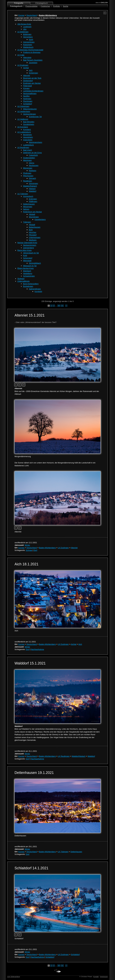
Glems (32, 163)
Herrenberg (28, 37)
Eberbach (27, 271)
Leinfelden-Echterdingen (33, 91)
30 (59, 306)
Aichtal (26, 68)
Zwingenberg (29, 248)
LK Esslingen (23, 65)
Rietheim (33, 171)
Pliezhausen (28, 176)
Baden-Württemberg (47, 548)
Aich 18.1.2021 (27, 564)
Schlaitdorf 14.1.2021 (32, 868)
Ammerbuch (28, 196)
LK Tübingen (23, 194)
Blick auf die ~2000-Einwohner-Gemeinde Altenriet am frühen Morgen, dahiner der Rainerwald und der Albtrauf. (57, 391)
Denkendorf (28, 81)
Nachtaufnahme (37, 649)
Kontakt (96, 977)
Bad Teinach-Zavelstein (33, 60)
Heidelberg (28, 273)
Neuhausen (34, 165)
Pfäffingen (33, 201)
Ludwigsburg (28, 145)
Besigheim (28, 135)
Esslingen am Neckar (32, 83)
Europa (21, 15)
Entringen (33, 199)
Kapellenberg (40, 219)
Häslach (32, 189)
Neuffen (26, 96)
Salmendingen (35, 289)
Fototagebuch (16, 6)
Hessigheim (28, 137)
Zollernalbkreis (24, 281)
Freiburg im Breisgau (32, 52)
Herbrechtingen (30, 114)
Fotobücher (45, 6)
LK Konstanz (23, 127)
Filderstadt (28, 86)
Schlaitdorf (28, 104)
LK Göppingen (23, 106)
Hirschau (33, 232)
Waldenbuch (28, 47)
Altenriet (27, 75)
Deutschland (32, 15)
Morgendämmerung (23, 456)
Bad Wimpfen (29, 122)
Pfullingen (27, 173)
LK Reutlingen (23, 147)
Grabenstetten (29, 158)
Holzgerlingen (29, 42)
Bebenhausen (35, 227)
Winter (27, 545)
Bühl (31, 230)
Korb (25, 255)
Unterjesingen (35, 237)
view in (102, 3)
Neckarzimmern (30, 245)
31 (62, 306)
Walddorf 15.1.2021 (30, 663)
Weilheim (33, 240)
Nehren (26, 209)
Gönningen (34, 183)
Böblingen (27, 34)
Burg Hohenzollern (31, 284)
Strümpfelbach (35, 263)
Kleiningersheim (36, 142)
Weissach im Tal (30, 266)
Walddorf (33, 191)
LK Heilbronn (23, 119)
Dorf (35, 550)
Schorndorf (28, 258)
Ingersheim (28, 140)
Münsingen (28, 168)
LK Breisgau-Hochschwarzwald (30, 50)
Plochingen (28, 101)
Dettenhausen (29, 204)
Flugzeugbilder (31, 6)
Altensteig (27, 57)
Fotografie (19, 3)
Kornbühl (38, 291)
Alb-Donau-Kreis (24, 24)
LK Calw (21, 55)
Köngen (26, 88)
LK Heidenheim (24, 111)
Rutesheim (28, 45)
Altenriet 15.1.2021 (30, 315)
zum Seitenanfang (14, 977)
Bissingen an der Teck (32, 78)
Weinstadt (27, 261)
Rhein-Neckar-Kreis (26, 268)
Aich (31, 70)
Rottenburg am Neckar (33, 212)
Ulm (25, 29)
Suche (66, 6)
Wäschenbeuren (30, 109)
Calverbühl (33, 155)
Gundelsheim (29, 124)
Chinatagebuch (41, 3)
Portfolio (56, 6)
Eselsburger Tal (35, 117)
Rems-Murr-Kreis (25, 250)
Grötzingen (34, 73)
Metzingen (27, 160)
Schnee (29, 550)
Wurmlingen (34, 217)
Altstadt (32, 214)
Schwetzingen (29, 276)
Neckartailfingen (30, 93)
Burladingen (28, 286)
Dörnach (32, 178)
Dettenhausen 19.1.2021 (34, 773)
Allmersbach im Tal (31, 253)
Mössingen (28, 207)
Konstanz (27, 129)
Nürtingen (27, 99)
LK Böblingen (23, 32)
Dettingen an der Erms (33, 153)
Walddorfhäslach (30, 186)
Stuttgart (21, 279)
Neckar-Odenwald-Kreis (27, 243)
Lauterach (27, 27)
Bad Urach (28, 150)
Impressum (104, 977)
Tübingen (27, 222)
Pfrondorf (33, 235)
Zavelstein (33, 63)
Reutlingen (28, 181)
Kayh (31, 39)
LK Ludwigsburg (24, 132)
